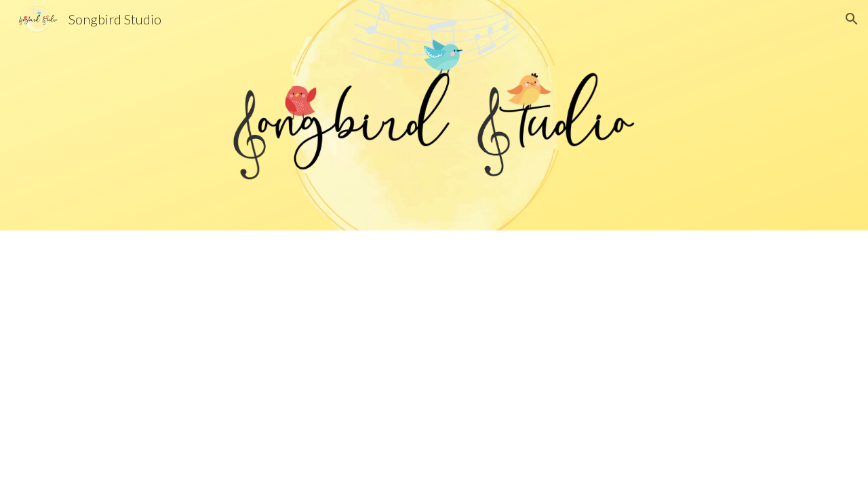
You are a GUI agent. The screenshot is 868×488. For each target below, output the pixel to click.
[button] (852, 19)
